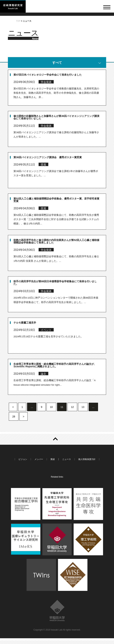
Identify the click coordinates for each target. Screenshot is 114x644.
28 (14, 417)
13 (83, 407)
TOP (18, 21)
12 (72, 407)
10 (51, 407)
